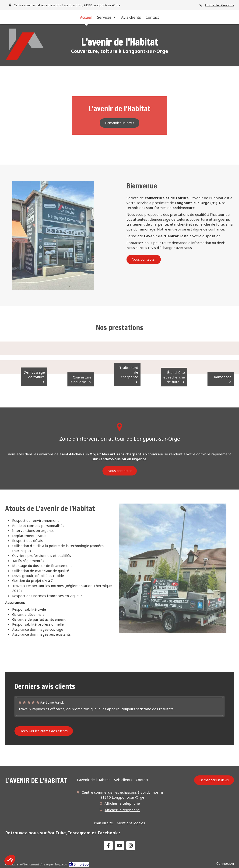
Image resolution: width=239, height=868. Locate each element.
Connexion (225, 863)
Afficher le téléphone (220, 5)
